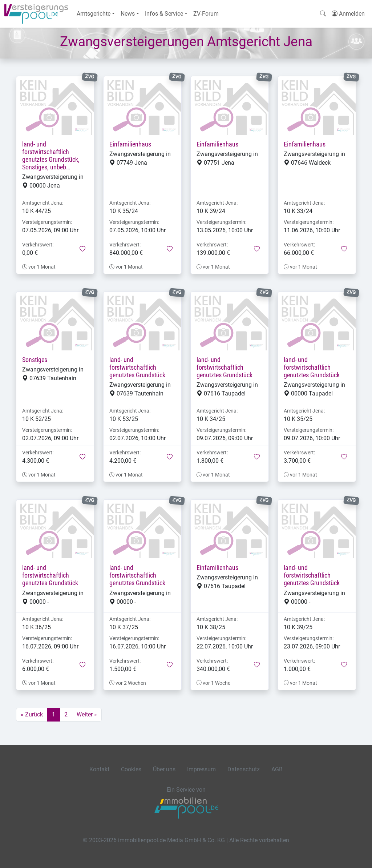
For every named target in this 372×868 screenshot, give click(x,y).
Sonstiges (35, 360)
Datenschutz (244, 769)
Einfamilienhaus (130, 144)
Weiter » (87, 714)
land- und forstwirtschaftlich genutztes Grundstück (137, 367)
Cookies (131, 769)
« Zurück (32, 714)
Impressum (201, 769)
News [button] (128, 14)
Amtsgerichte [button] (94, 14)
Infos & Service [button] (164, 14)
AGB (277, 769)
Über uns (164, 769)
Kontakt (99, 769)
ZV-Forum (206, 14)
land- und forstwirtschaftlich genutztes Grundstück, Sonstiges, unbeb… (51, 156)
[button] (82, 249)
